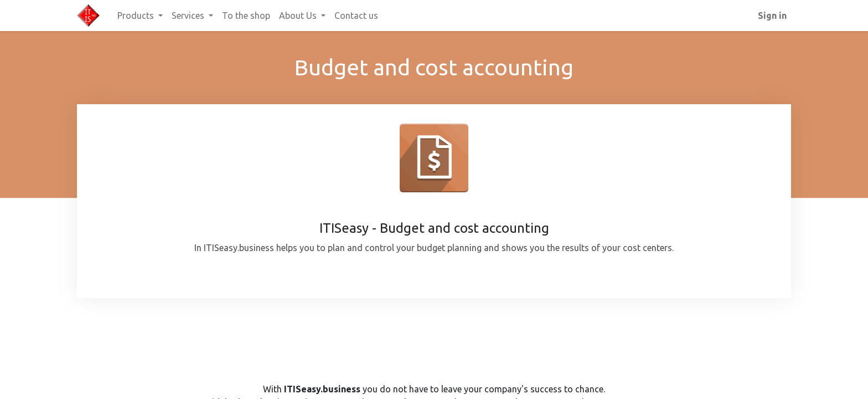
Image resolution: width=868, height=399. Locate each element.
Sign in (772, 16)
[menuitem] (246, 16)
